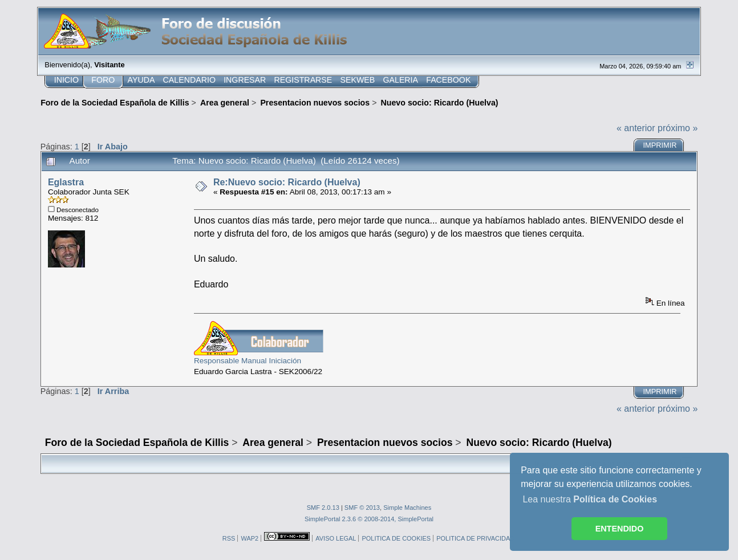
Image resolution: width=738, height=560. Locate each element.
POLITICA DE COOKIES (396, 538)
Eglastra (66, 182)
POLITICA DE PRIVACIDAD (475, 538)
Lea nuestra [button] (590, 499)
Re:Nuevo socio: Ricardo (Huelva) (287, 182)
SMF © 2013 (362, 508)
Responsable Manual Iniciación (248, 361)
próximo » (678, 128)
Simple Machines (407, 508)
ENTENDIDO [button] (620, 529)
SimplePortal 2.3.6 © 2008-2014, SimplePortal (369, 519)
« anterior (636, 128)
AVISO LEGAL (336, 538)
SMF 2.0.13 (323, 508)
